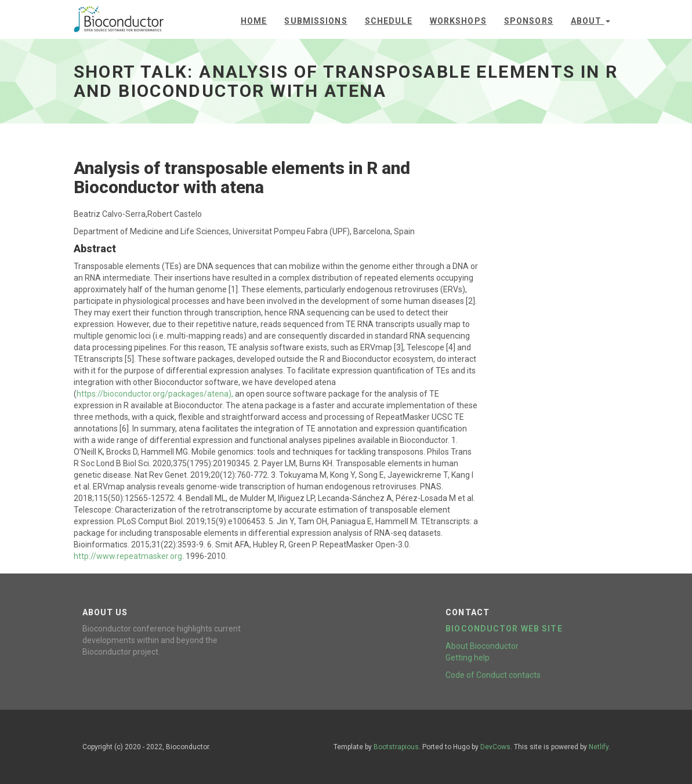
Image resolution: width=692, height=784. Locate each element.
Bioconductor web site (504, 629)
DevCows (495, 747)
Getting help (468, 658)
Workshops (458, 21)
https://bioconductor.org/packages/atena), (155, 394)
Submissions (316, 21)
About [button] (590, 21)
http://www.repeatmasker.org (128, 556)
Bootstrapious (396, 747)
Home (254, 21)
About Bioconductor (482, 646)
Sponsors (529, 21)
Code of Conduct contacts (493, 675)
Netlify (599, 747)
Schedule (389, 21)
